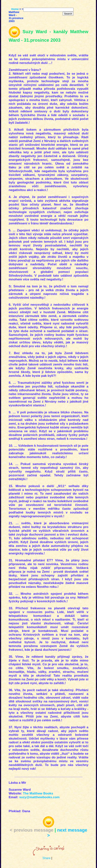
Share (47, 858)
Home (15, 9)
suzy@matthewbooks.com (39, 797)
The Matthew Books (38, 793)
